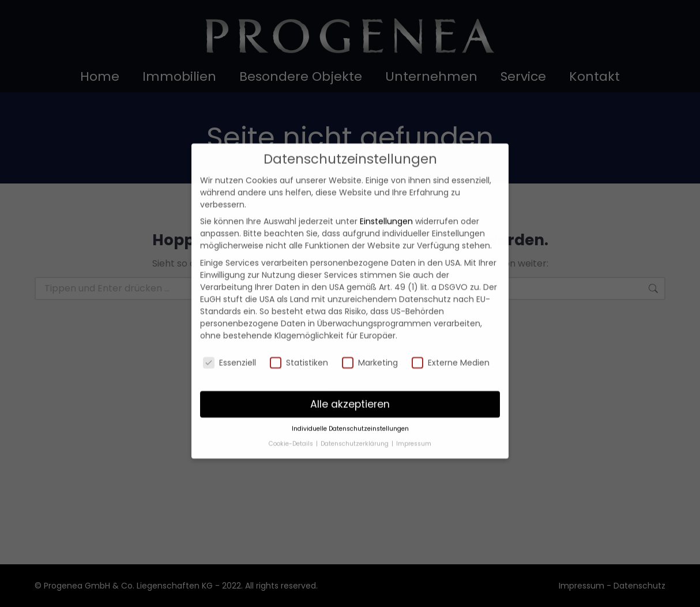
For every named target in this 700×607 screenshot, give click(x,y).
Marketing (370, 344)
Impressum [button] (414, 425)
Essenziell (229, 344)
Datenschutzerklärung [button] (355, 425)
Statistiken (299, 344)
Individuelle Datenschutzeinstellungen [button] (350, 411)
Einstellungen (386, 203)
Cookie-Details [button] (292, 425)
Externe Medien (451, 344)
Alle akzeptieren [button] (350, 385)
